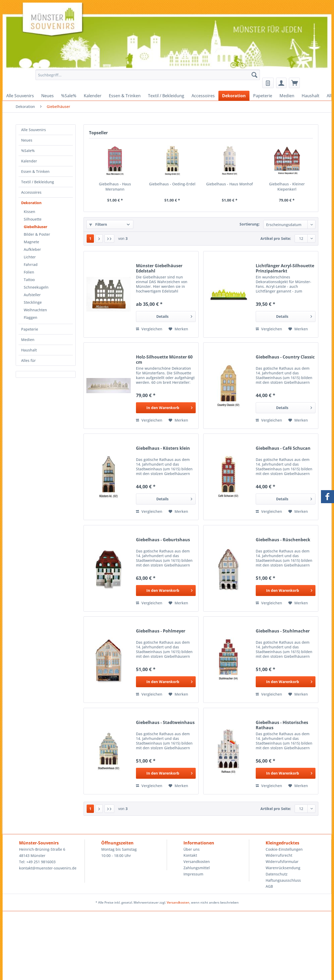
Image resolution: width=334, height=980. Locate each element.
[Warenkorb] (294, 83)
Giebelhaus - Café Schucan (283, 448)
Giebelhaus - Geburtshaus (163, 540)
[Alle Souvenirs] (20, 96)
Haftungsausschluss (283, 880)
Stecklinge (33, 302)
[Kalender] (93, 96)
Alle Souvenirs (34, 130)
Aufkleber (32, 249)
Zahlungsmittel (197, 868)
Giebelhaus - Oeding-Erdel (172, 184)
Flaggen (31, 317)
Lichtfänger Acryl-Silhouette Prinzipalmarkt (285, 268)
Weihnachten (35, 310)
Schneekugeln (36, 287)
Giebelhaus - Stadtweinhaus (165, 723)
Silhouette (33, 219)
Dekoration (31, 203)
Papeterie (30, 329)
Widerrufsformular (282, 862)
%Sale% (28, 151)
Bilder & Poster (37, 234)
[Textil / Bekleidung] (166, 96)
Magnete (31, 242)
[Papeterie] (263, 96)
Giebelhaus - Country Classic (285, 357)
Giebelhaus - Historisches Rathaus (282, 725)
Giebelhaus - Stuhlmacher (283, 631)
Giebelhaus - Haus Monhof (229, 184)
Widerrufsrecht (279, 855)
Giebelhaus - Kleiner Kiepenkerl (287, 187)
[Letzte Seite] (109, 239)
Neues (27, 140)
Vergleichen (149, 329)
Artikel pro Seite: (276, 238)
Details (174, 316)
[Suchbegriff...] (148, 75)
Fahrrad (31, 264)
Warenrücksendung (283, 868)
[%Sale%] (69, 96)
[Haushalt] (311, 96)
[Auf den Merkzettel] (178, 329)
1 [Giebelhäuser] (90, 238)
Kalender (29, 161)
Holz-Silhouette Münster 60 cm (164, 360)
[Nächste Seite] (99, 239)
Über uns (192, 849)
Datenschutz (277, 874)
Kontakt (190, 855)
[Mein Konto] (281, 83)
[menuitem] (146, 77)
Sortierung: (250, 224)
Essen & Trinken (35, 171)
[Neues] (47, 96)
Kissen (29, 212)
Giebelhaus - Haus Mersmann (115, 187)
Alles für (28, 360)
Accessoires (31, 192)
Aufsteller (32, 295)
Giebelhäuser (35, 227)
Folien (29, 272)
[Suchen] (254, 75)
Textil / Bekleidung (38, 182)
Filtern (98, 224)
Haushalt (29, 350)
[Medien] (287, 96)
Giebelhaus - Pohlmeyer (161, 631)
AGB (269, 886)
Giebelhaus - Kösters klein (163, 448)
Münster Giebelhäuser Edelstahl (159, 268)
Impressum (193, 874)
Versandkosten (197, 862)
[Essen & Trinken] (125, 96)
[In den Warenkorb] (166, 408)
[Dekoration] (234, 96)
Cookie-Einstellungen (284, 849)
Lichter (30, 257)
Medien (28, 340)
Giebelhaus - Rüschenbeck (283, 540)
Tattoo (29, 280)
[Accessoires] (203, 96)
